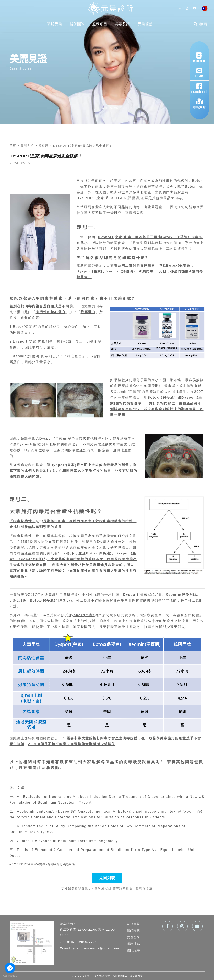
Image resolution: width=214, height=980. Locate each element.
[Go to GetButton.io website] (10, 976)
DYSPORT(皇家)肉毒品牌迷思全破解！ (83, 146)
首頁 (13, 146)
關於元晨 (54, 24)
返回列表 (107, 878)
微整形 (43, 146)
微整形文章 (144, 888)
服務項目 (100, 24)
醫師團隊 (77, 24)
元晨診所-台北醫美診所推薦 (112, 888)
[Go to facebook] (10, 968)
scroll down (107, 108)
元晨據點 (145, 24)
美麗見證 (123, 24)
